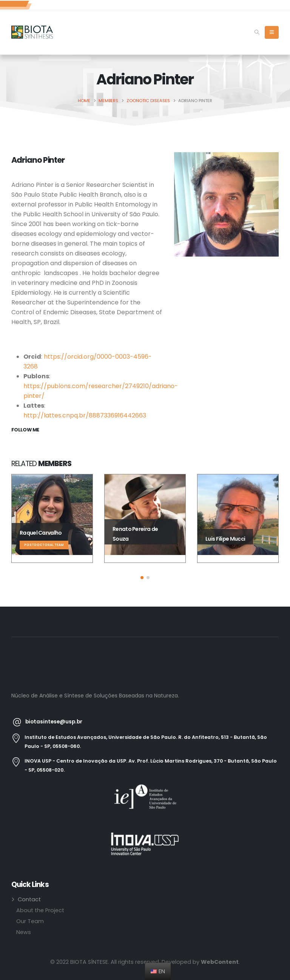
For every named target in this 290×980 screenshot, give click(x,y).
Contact (29, 899)
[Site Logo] (32, 32)
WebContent (220, 962)
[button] (257, 32)
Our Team (30, 921)
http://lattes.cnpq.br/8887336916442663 (85, 415)
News (24, 932)
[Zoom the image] (145, 789)
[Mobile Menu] (272, 32)
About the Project (40, 910)
